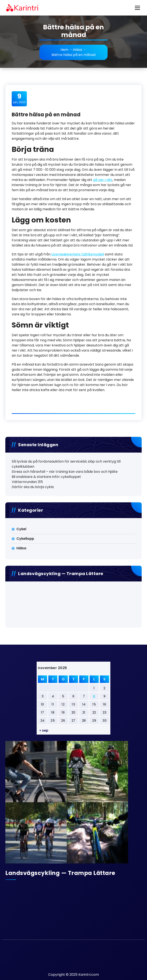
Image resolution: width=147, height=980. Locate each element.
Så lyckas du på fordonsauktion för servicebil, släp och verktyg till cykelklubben (66, 464)
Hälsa (77, 50)
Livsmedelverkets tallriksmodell (78, 254)
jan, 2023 (19, 98)
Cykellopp (25, 539)
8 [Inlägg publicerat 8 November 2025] (94, 696)
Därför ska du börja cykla (33, 487)
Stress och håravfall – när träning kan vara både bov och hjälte (65, 472)
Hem (64, 50)
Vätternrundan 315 (27, 482)
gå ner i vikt (103, 180)
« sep (44, 730)
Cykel (21, 529)
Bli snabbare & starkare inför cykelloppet (46, 477)
